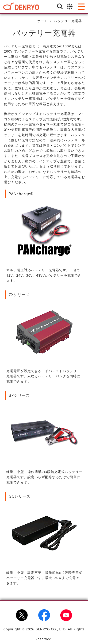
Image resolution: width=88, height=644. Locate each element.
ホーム (43, 21)
